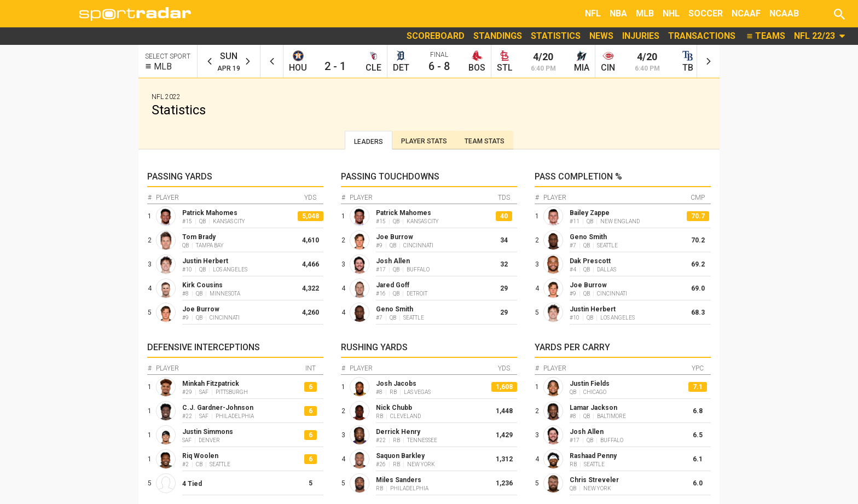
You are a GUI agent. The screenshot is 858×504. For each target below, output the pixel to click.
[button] (839, 14)
